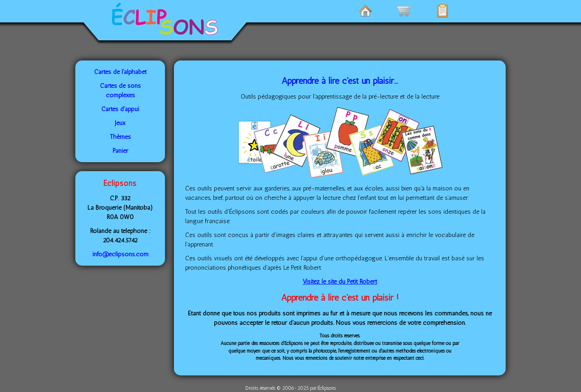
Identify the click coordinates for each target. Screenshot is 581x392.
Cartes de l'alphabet (120, 72)
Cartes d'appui (120, 109)
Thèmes (120, 137)
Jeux (120, 123)
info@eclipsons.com (120, 254)
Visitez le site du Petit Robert (340, 282)
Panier (120, 151)
